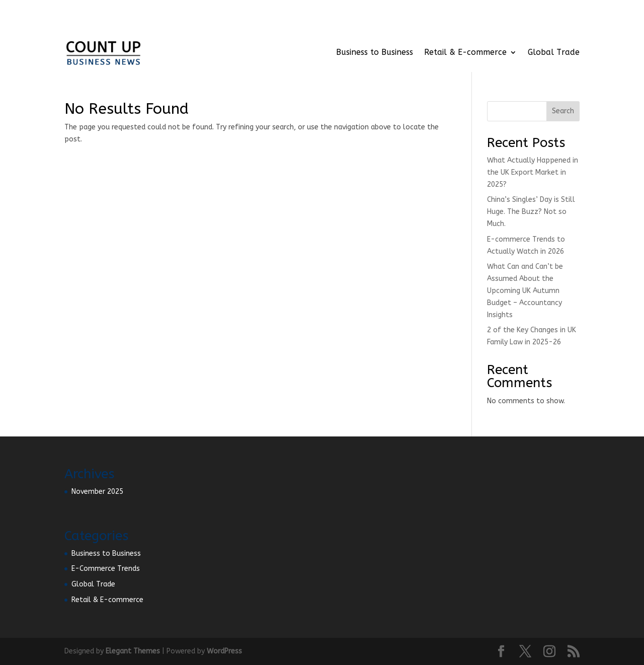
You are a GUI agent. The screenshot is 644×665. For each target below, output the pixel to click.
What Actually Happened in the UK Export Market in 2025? (533, 172)
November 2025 (97, 492)
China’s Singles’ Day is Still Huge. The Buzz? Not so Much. (531, 212)
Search (563, 111)
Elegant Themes (133, 651)
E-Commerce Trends (106, 569)
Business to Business (375, 52)
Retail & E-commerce (465, 52)
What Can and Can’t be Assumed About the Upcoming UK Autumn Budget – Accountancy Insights (525, 290)
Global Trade (554, 52)
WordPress (224, 651)
